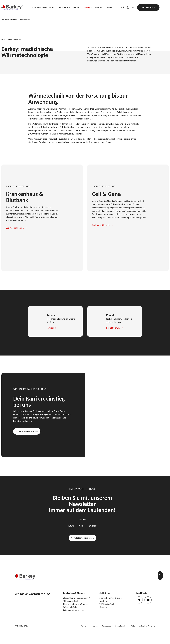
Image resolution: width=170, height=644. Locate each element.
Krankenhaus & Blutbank (42, 7)
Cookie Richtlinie (121, 626)
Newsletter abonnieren (82, 538)
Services (50, 328)
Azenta (83, 626)
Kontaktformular (113, 328)
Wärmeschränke (70, 607)
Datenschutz (106, 626)
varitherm (104, 601)
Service (76, 7)
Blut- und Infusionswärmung (75, 604)
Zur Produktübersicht (15, 228)
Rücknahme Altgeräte (147, 626)
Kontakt (99, 7)
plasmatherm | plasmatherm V (77, 598)
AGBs (133, 626)
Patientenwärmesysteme (74, 610)
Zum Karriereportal (29, 431)
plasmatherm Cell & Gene (110, 598)
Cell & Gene (63, 7)
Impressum (94, 626)
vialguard (103, 607)
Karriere (109, 7)
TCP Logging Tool (70, 601)
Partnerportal (148, 7)
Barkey (87, 7)
